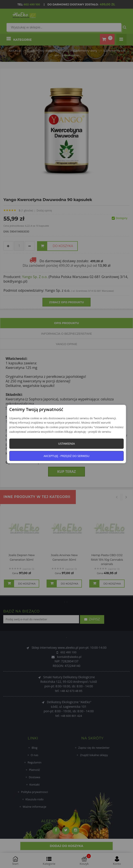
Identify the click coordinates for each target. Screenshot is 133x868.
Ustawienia (66, 444)
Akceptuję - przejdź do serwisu (66, 456)
